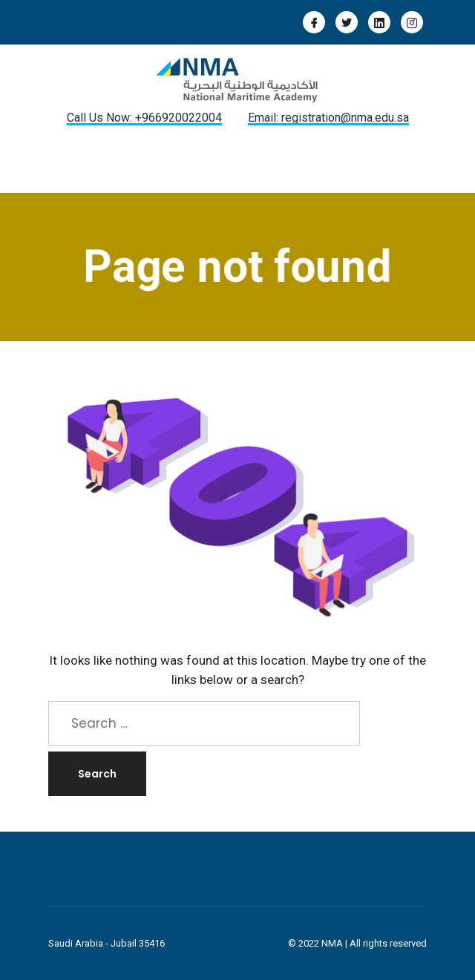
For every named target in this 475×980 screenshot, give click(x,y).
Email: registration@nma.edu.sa (328, 118)
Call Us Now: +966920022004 (144, 118)
